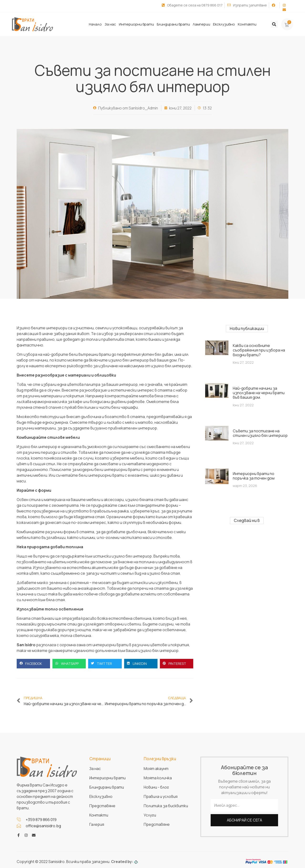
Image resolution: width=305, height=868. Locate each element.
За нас (110, 24)
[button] (274, 24)
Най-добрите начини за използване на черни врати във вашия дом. (259, 393)
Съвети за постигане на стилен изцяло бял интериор (260, 433)
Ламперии (201, 24)
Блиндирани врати (173, 24)
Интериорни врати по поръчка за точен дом (254, 476)
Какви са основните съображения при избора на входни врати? (259, 350)
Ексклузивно (224, 24)
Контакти (247, 24)
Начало (95, 24)
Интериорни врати (136, 24)
